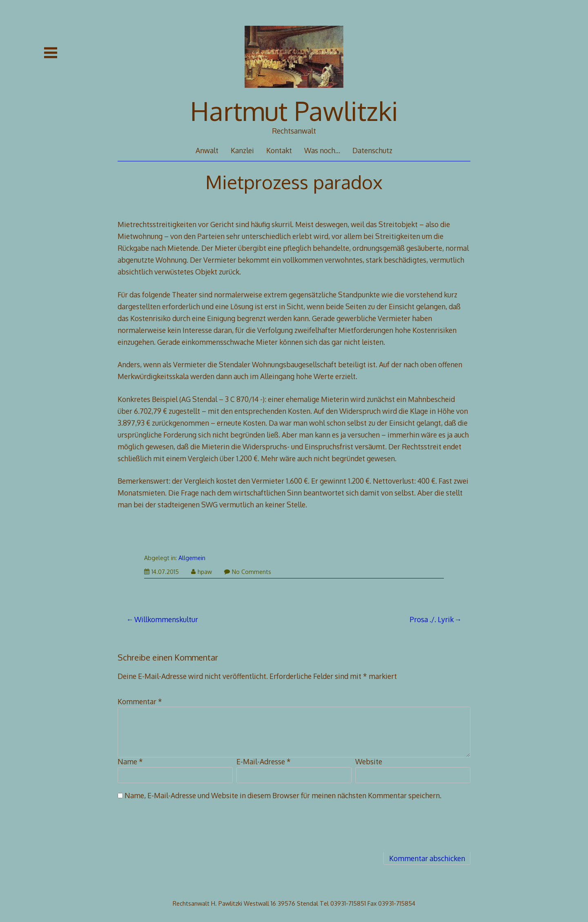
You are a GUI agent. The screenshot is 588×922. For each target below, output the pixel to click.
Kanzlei (242, 150)
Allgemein (192, 558)
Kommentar (140, 701)
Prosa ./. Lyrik (432, 619)
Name (130, 761)
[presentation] (180, 830)
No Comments (248, 572)
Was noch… (322, 150)
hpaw (202, 572)
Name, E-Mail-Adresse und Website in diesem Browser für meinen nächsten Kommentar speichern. (283, 795)
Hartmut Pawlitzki (294, 111)
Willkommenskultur (166, 619)
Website (369, 761)
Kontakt (279, 150)
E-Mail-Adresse (264, 761)
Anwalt (207, 150)
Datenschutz (372, 150)
